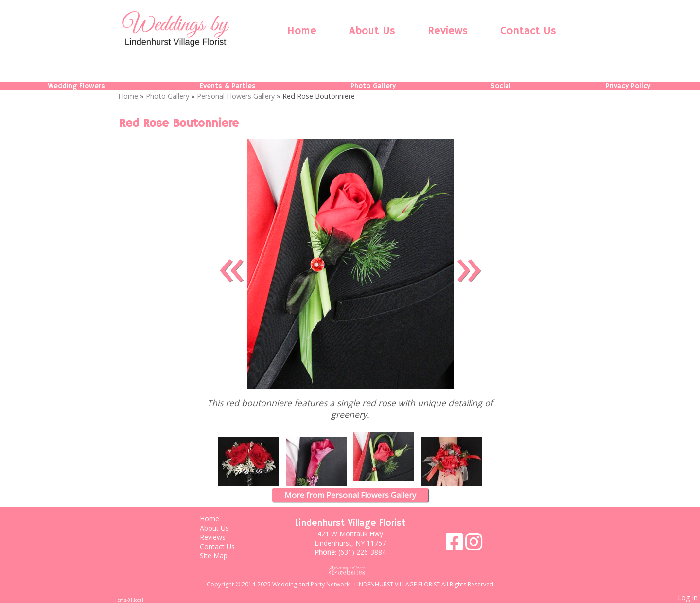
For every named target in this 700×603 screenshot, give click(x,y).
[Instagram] (474, 545)
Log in (688, 597)
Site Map (221, 556)
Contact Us (528, 31)
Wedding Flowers (76, 86)
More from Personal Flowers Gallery (350, 495)
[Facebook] (455, 545)
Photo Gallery (373, 86)
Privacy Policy (628, 86)
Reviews (448, 31)
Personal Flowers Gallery (236, 96)
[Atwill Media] (350, 570)
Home (302, 31)
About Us (372, 31)
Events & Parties (228, 86)
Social (501, 86)
